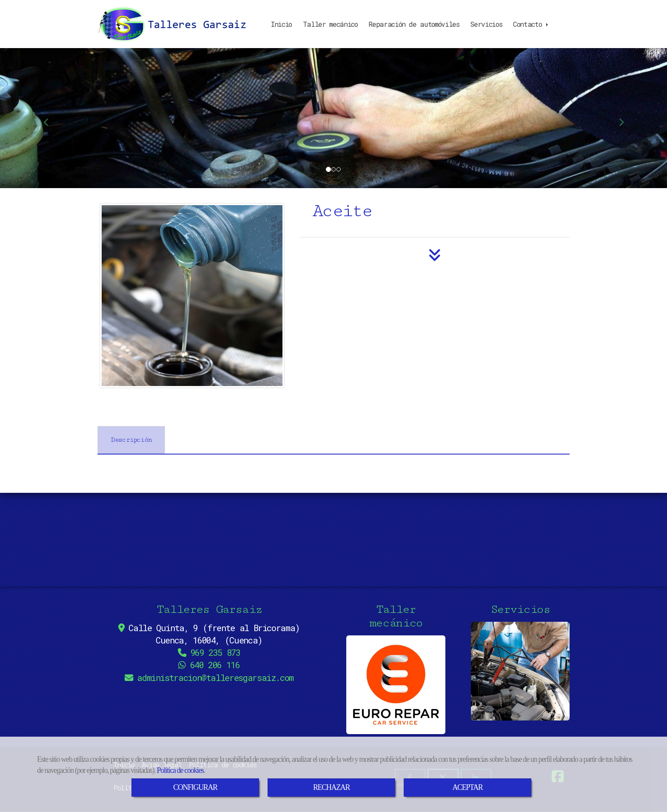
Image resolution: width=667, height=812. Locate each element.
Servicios (486, 24)
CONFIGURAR (195, 787)
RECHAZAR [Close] (331, 787)
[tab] (131, 440)
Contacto (531, 24)
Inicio (281, 24)
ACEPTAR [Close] (467, 787)
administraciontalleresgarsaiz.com (215, 678)
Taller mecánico (330, 24)
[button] (50, 118)
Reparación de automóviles (414, 24)
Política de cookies (180, 770)
